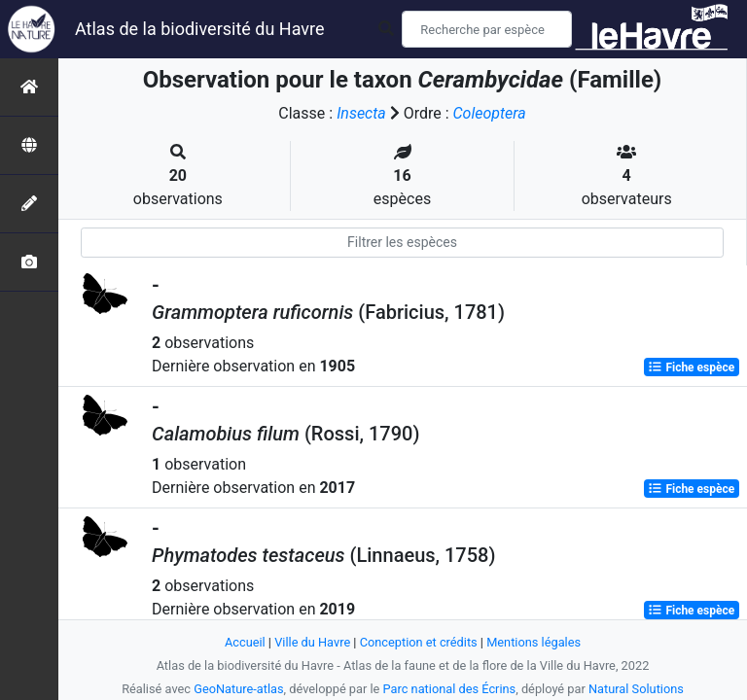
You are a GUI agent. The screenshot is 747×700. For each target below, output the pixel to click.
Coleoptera (490, 113)
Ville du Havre (312, 642)
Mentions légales (534, 642)
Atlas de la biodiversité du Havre (200, 29)
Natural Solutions (636, 689)
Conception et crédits (419, 642)
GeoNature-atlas (239, 689)
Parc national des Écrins (450, 689)
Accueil (245, 642)
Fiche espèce (691, 367)
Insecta (361, 113)
